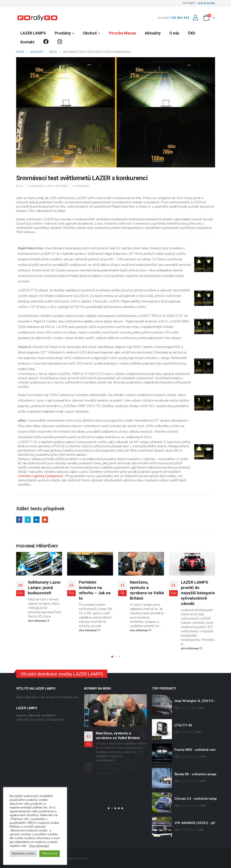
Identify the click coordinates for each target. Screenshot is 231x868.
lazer (50, 186)
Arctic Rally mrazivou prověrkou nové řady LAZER (42, 590)
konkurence (36, 186)
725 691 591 (180, 18)
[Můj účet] (196, 18)
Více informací (39, 846)
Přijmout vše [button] (50, 854)
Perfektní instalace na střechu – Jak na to (146, 590)
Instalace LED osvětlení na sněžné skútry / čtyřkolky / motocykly (118, 769)
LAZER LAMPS (33, 33)
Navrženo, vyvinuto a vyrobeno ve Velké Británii (198, 590)
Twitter (28, 520)
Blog (20, 186)
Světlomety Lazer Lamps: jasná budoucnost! (95, 588)
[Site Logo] (37, 18)
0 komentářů (81, 186)
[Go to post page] (39, 564)
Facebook (19, 520)
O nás (174, 33)
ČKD (191, 33)
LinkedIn (36, 520)
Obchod (90, 33)
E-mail (45, 520)
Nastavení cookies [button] (23, 854)
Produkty (63, 33)
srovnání (61, 186)
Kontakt (27, 42)
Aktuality (153, 33)
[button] (112, 657)
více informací (38, 630)
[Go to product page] (162, 705)
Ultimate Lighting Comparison (40, 476)
